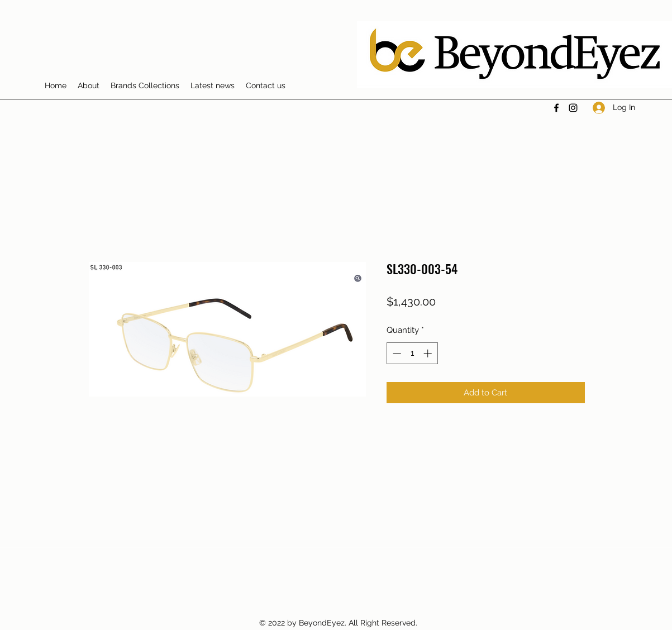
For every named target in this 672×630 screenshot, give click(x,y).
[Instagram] (573, 108)
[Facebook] (556, 108)
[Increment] (429, 353)
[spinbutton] (412, 353)
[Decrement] (396, 353)
